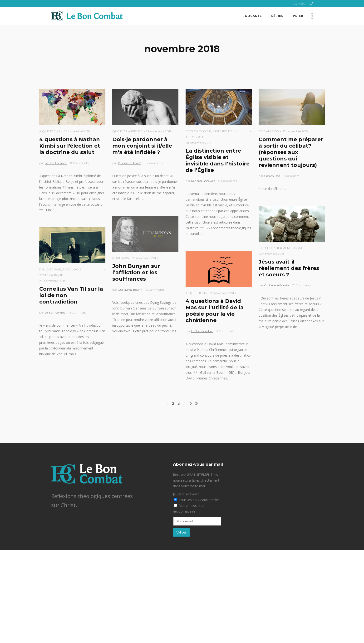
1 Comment (291, 176)
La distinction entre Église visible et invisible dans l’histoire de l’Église (218, 160)
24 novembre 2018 (52, 281)
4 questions (50, 131)
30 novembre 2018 (77, 131)
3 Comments (225, 331)
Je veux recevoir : (186, 494)
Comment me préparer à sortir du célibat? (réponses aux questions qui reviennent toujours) (291, 152)
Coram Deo (269, 131)
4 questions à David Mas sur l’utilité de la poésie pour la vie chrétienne (215, 311)
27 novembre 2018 (295, 131)
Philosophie (50, 269)
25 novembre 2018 (145, 258)
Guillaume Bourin (276, 285)
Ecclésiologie (198, 131)
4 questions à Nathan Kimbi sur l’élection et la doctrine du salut (70, 146)
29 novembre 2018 (159, 131)
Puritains (121, 258)
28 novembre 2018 (199, 143)
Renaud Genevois (203, 181)
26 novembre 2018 (271, 254)
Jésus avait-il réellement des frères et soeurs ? (289, 268)
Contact (299, 3)
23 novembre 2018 (223, 293)
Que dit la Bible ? (128, 131)
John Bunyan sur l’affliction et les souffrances (136, 272)
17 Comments (302, 285)
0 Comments (79, 163)
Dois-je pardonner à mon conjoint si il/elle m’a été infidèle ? (142, 146)
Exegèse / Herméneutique (281, 248)
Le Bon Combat (56, 163)
